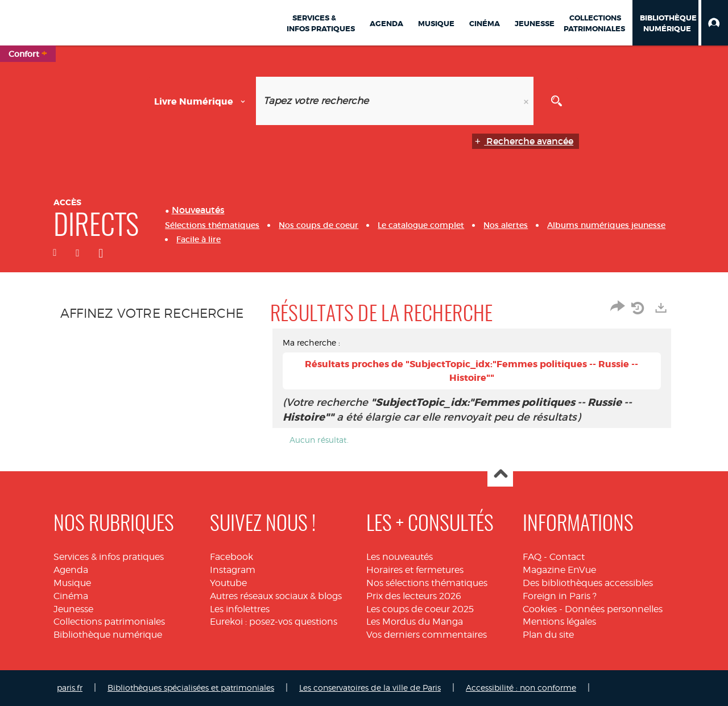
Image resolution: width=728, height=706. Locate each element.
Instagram (233, 570)
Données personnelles (614, 609)
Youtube (228, 583)
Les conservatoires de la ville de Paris (370, 688)
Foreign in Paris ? (560, 596)
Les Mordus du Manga (415, 622)
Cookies (540, 609)
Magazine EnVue (559, 570)
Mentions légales (559, 622)
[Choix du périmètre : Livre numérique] (202, 101)
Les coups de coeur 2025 (420, 609)
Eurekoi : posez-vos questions (274, 622)
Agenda (71, 570)
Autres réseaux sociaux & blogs (276, 596)
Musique (72, 583)
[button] (715, 23)
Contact (567, 557)
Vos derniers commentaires (427, 635)
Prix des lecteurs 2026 (414, 596)
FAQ (532, 557)
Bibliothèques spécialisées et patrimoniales (191, 688)
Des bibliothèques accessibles (588, 583)
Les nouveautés (400, 557)
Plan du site (548, 635)
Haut (500, 474)
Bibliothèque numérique (108, 635)
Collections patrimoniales (109, 622)
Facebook (231, 557)
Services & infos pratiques (109, 557)
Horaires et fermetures (415, 570)
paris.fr (70, 688)
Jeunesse (73, 609)
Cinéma (71, 596)
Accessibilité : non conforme (521, 688)
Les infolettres (240, 609)
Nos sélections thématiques (427, 583)
